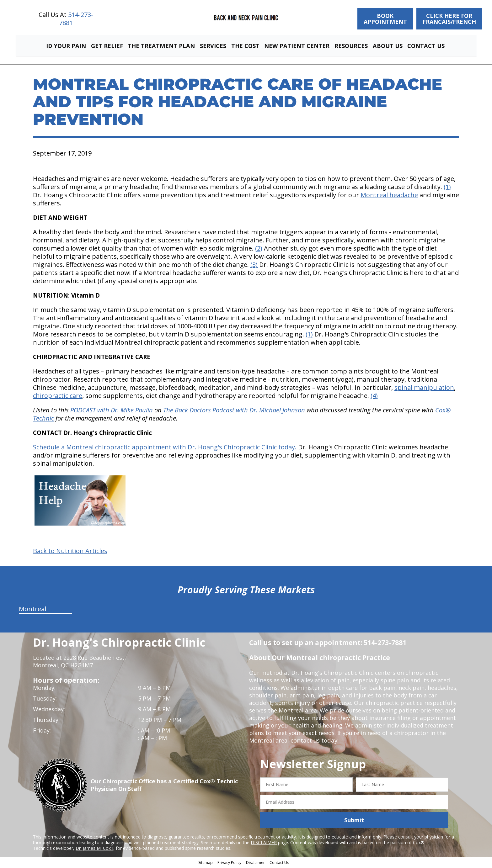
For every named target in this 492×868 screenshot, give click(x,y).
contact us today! (314, 741)
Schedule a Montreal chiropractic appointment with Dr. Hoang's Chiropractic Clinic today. (165, 448)
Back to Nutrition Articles (70, 552)
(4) (374, 397)
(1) (447, 188)
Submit (354, 821)
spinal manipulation (424, 388)
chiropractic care (58, 397)
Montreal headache (389, 196)
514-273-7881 (76, 19)
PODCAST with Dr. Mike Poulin (112, 411)
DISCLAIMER (264, 843)
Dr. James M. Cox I (94, 849)
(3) (254, 265)
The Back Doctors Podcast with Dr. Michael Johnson (234, 411)
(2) (259, 249)
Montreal (32, 610)
